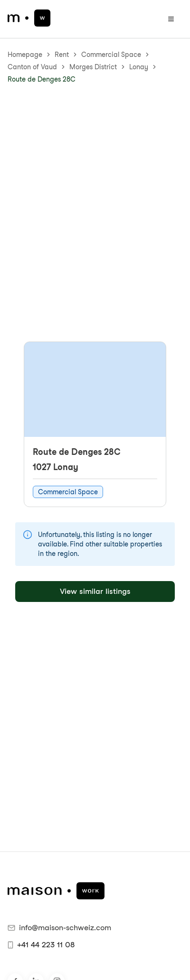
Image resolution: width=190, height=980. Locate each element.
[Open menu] (171, 19)
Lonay (139, 67)
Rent (62, 55)
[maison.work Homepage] (29, 18)
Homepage (25, 55)
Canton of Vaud (32, 67)
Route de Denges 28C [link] (42, 79)
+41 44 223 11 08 (41, 945)
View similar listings (95, 591)
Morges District (93, 67)
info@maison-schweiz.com (59, 928)
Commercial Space (111, 55)
